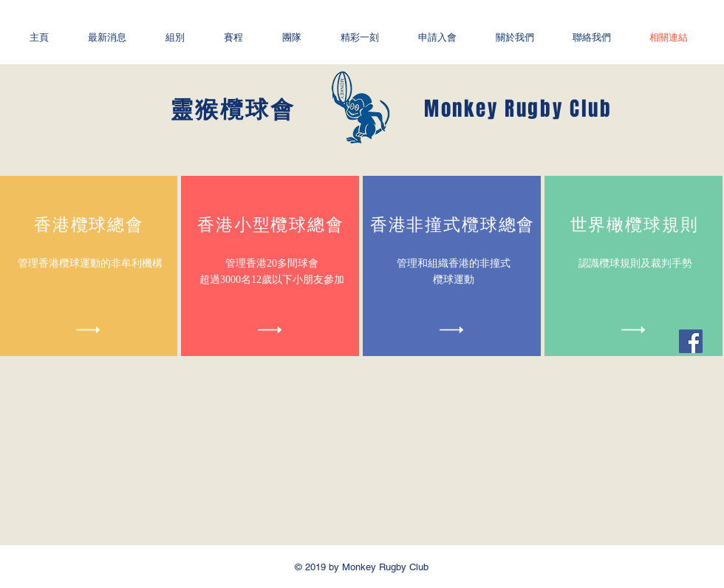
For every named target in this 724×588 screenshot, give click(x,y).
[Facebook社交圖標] (691, 341)
